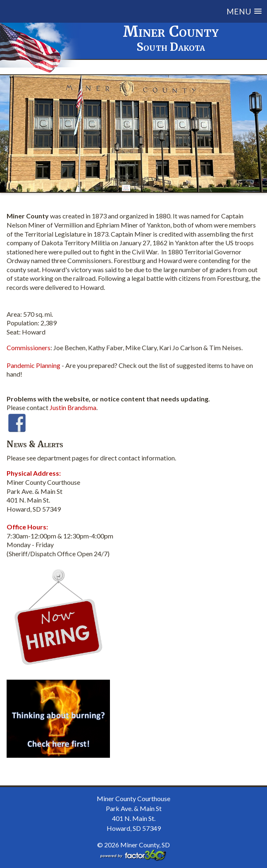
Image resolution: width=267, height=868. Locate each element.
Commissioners (29, 347)
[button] (159, 11)
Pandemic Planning (33, 365)
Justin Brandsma (73, 407)
